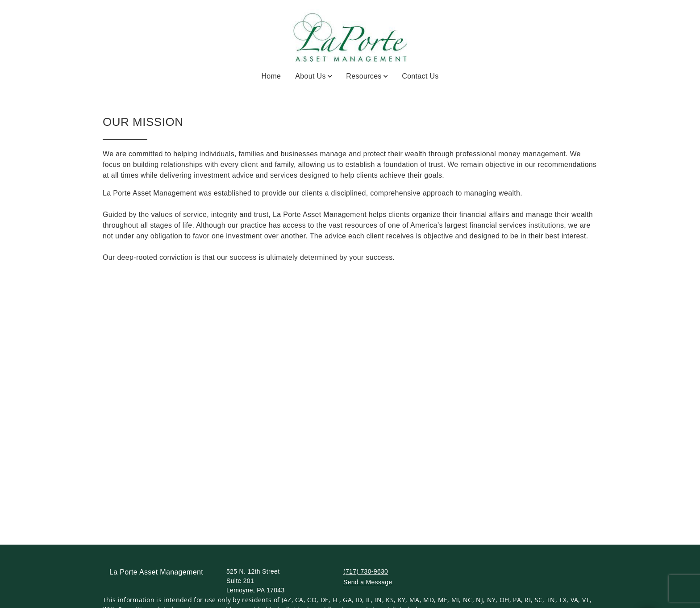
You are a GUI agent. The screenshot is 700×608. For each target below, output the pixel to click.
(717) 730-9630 (366, 571)
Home (271, 76)
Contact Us (420, 76)
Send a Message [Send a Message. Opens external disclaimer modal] (368, 582)
